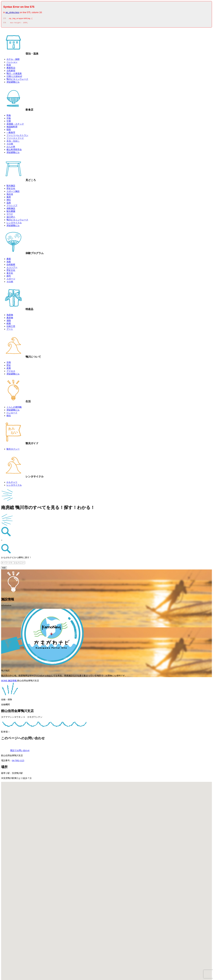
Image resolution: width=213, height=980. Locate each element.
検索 (4, 569)
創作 (9, 277)
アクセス (11, 372)
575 (5, 19)
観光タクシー (13, 450)
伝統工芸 (11, 327)
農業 (9, 260)
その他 (10, 145)
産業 (9, 369)
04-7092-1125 (18, 761)
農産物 (10, 319)
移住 (9, 416)
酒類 (9, 321)
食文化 (10, 274)
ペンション (12, 63)
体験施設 (11, 209)
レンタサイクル (14, 223)
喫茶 (9, 130)
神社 (9, 201)
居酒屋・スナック (15, 125)
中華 (9, 122)
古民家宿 (11, 71)
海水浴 (10, 195)
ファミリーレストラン (17, 136)
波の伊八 (11, 218)
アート (10, 330)
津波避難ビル (13, 83)
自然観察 (11, 265)
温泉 (9, 203)
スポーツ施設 (13, 192)
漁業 (9, 262)
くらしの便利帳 (14, 408)
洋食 (9, 119)
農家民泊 (11, 69)
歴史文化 (11, 189)
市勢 (9, 363)
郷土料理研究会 (14, 150)
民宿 (9, 66)
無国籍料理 (12, 128)
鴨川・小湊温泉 (14, 74)
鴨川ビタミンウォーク (17, 80)
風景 (9, 198)
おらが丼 (11, 147)
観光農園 (11, 212)
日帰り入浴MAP (14, 77)
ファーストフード (15, 139)
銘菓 (9, 324)
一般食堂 (11, 133)
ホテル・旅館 (13, 60)
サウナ (10, 215)
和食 (9, 116)
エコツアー (12, 268)
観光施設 (11, 186)
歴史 (9, 366)
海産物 (10, 316)
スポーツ (11, 280)
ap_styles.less (12, 12)
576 (5, 23)
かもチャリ (12, 483)
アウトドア (12, 206)
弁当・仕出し (13, 142)
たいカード (12, 414)
